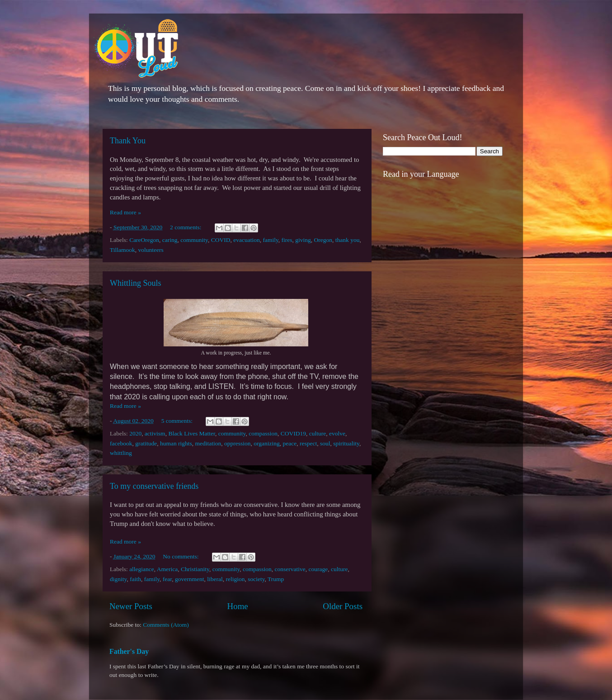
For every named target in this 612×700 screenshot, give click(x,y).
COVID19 (293, 433)
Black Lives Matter (192, 433)
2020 (135, 433)
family (270, 240)
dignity (118, 579)
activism (155, 433)
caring (170, 240)
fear (167, 579)
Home (238, 606)
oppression (238, 443)
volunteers (151, 250)
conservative (290, 569)
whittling (121, 453)
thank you (348, 240)
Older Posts (343, 606)
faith (135, 579)
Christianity (195, 569)
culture (318, 433)
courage (318, 569)
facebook (121, 443)
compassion (263, 433)
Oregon (323, 240)
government (189, 579)
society (256, 579)
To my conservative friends (154, 486)
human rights (176, 443)
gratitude (146, 443)
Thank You (128, 141)
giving (303, 240)
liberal (215, 579)
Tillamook (122, 250)
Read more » (125, 212)
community (194, 240)
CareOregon (144, 240)
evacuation (246, 240)
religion (235, 579)
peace (290, 443)
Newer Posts (131, 606)
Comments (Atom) (166, 625)
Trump (276, 579)
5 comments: (178, 421)
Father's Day (129, 651)
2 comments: (186, 227)
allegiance (142, 569)
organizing (267, 443)
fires (287, 240)
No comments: (181, 556)
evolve (337, 433)
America (167, 569)
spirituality (346, 443)
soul (325, 443)
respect (308, 443)
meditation (208, 443)
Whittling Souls (136, 283)
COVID (221, 240)
